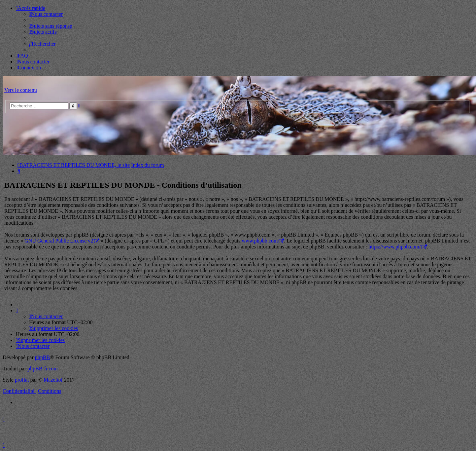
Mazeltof (53, 380)
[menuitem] (46, 14)
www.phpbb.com (260, 241)
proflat (22, 380)
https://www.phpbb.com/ (394, 247)
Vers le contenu (21, 90)
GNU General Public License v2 (59, 241)
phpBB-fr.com (43, 369)
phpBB (42, 357)
